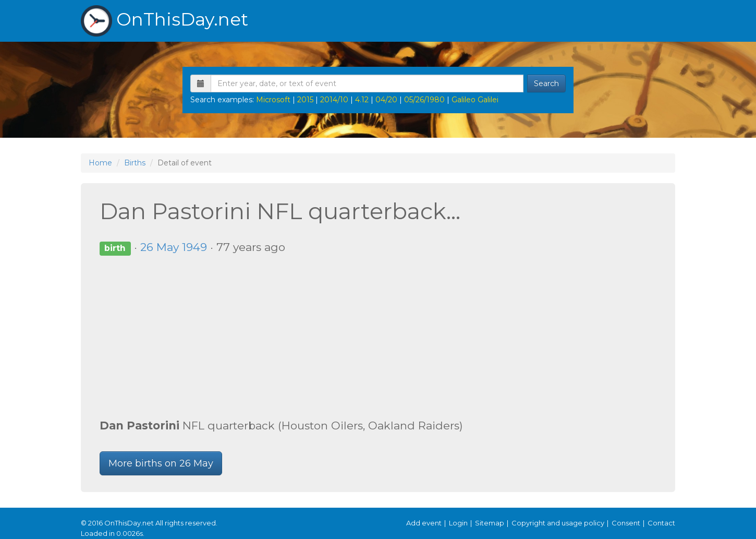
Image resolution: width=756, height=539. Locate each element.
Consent (626, 523)
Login (458, 523)
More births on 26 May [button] (161, 463)
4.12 (362, 100)
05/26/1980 (424, 100)
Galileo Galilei (475, 100)
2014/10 (334, 100)
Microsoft (273, 100)
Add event (424, 523)
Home (100, 163)
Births (135, 163)
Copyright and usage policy (558, 523)
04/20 (386, 100)
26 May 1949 (174, 247)
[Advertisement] (378, 337)
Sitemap (490, 523)
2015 (305, 100)
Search (546, 83)
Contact (661, 523)
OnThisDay (164, 21)
